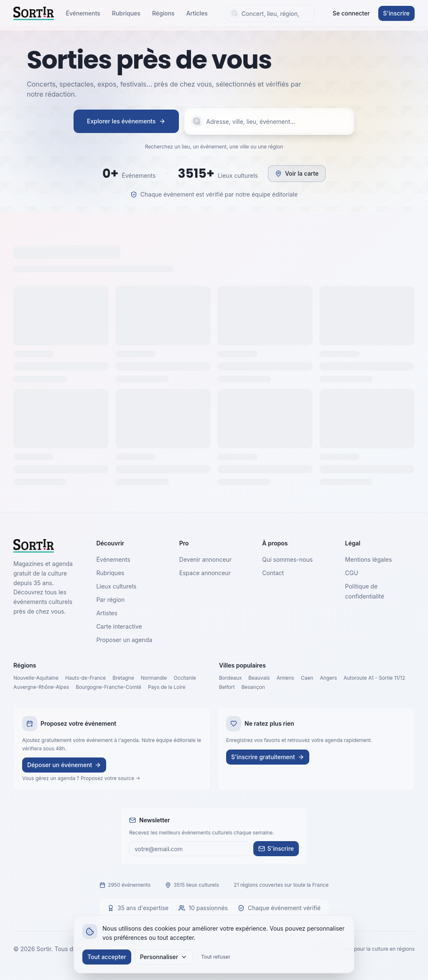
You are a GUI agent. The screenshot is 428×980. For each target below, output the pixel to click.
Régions (163, 13)
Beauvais (259, 678)
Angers (328, 678)
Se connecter (351, 13)
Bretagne (123, 678)
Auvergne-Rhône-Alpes (41, 687)
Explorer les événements (126, 121)
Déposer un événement (64, 765)
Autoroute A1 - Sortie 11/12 (374, 678)
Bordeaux (230, 678)
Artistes (107, 613)
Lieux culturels (116, 586)
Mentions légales (369, 559)
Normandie (154, 678)
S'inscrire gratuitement (268, 757)
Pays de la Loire (167, 687)
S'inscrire (396, 13)
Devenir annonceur (205, 559)
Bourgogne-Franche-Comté (108, 687)
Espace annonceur (205, 573)
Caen (307, 678)
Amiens (285, 678)
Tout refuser (216, 957)
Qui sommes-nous (287, 559)
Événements (83, 13)
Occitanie (185, 678)
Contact (273, 573)
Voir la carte (297, 173)
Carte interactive (119, 626)
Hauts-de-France (85, 678)
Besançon (253, 687)
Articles (197, 13)
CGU (352, 573)
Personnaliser (164, 957)
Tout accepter (107, 957)
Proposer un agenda (124, 640)
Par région (110, 600)
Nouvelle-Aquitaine (36, 678)
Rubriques (126, 13)
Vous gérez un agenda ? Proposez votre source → (81, 778)
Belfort (227, 687)
